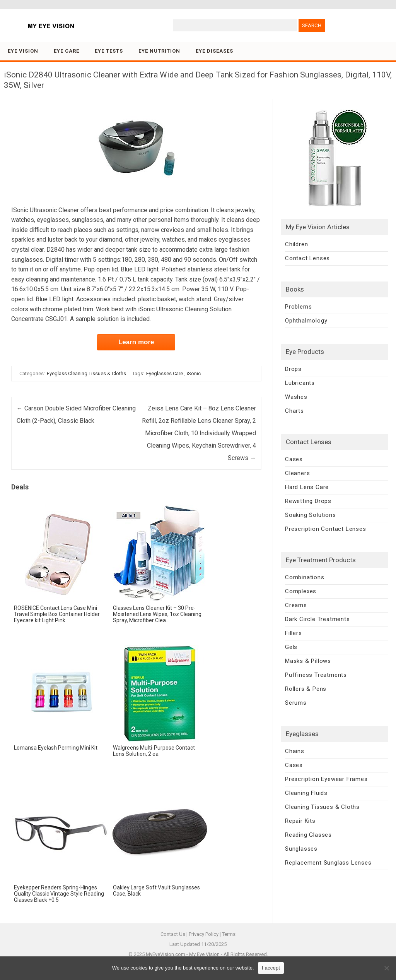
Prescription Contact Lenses (326, 529)
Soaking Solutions (311, 515)
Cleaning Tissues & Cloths (322, 807)
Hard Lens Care (307, 487)
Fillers (294, 633)
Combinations (305, 577)
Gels (291, 647)
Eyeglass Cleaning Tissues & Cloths (86, 373)
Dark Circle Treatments (317, 619)
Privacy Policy (204, 934)
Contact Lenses (307, 258)
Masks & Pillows (308, 661)
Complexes (301, 591)
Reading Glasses (308, 835)
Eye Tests (109, 51)
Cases (294, 459)
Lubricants (300, 383)
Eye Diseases (214, 51)
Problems (298, 307)
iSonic (194, 373)
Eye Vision (23, 51)
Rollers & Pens (306, 689)
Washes (296, 397)
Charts (294, 411)
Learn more (136, 342)
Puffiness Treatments (316, 675)
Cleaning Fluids (306, 793)
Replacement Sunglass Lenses (328, 863)
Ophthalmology (306, 321)
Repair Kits (300, 821)
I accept (271, 968)
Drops (293, 369)
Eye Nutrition (159, 51)
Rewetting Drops (308, 501)
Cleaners (297, 473)
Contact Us (173, 934)
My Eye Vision (204, 954)
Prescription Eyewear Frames (326, 779)
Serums (296, 703)
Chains (295, 751)
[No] (386, 968)
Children (296, 244)
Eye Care (67, 51)
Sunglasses (301, 849)
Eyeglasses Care (165, 373)
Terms (229, 934)
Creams (296, 605)
